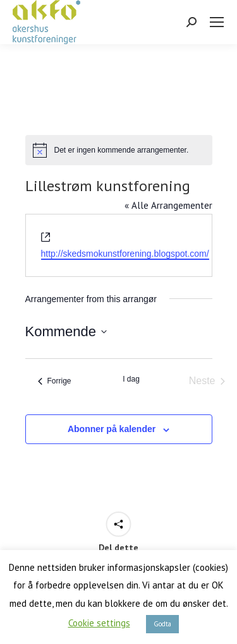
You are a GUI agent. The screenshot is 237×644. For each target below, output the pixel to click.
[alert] (119, 150)
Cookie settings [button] (99, 623)
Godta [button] (162, 624)
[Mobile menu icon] (217, 22)
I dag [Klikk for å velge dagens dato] (131, 379)
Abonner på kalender (112, 429)
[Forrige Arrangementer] (55, 381)
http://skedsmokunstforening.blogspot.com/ (125, 254)
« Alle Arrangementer (168, 205)
